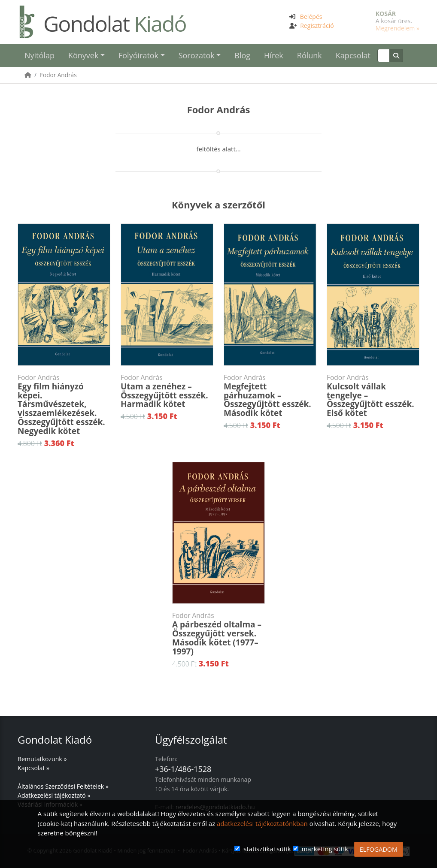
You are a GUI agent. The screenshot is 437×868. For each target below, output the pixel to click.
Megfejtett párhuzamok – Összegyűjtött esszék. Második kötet (270, 396)
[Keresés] (384, 56)
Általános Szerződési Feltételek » (63, 786)
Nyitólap (39, 55)
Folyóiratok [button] (138, 55)
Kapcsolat (353, 55)
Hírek (274, 55)
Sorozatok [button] (197, 55)
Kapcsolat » (33, 768)
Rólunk (310, 55)
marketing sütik (325, 849)
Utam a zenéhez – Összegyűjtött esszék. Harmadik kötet (167, 392)
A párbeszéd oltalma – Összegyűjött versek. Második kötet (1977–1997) (218, 634)
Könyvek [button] (83, 55)
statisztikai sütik (267, 849)
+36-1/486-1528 (183, 769)
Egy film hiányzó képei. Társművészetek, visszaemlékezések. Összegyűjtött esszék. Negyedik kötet (64, 405)
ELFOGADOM (379, 849)
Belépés (311, 17)
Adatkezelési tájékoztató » (54, 795)
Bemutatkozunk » (42, 759)
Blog (242, 55)
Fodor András (58, 75)
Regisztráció (317, 26)
